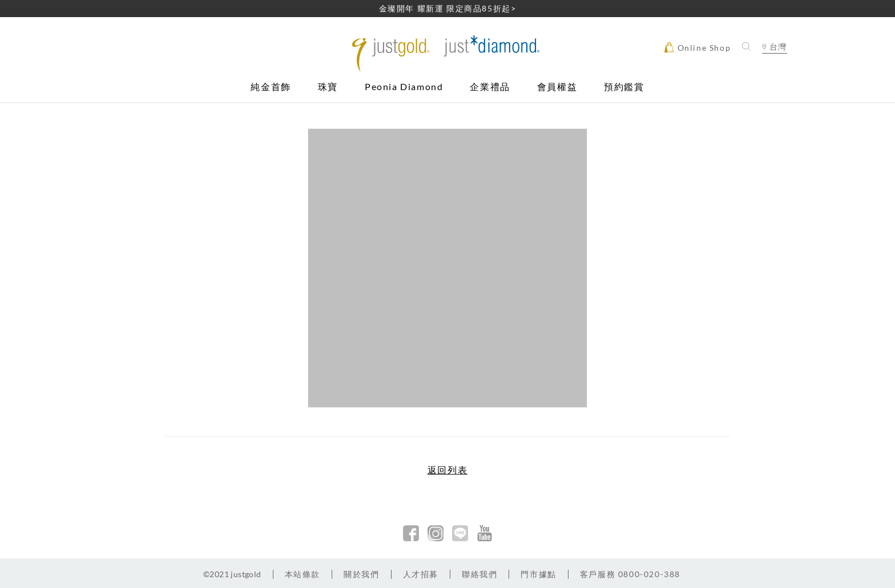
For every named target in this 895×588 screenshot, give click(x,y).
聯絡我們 (479, 574)
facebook (411, 533)
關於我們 (361, 574)
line (460, 533)
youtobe (485, 533)
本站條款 (303, 574)
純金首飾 (271, 87)
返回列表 (447, 470)
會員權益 (557, 87)
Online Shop (698, 47)
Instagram (436, 533)
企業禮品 (490, 87)
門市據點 (538, 574)
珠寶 (328, 87)
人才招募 (421, 574)
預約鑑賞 (624, 87)
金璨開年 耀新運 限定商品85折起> (448, 8)
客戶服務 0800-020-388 (630, 574)
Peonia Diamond (404, 87)
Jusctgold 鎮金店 (448, 53)
